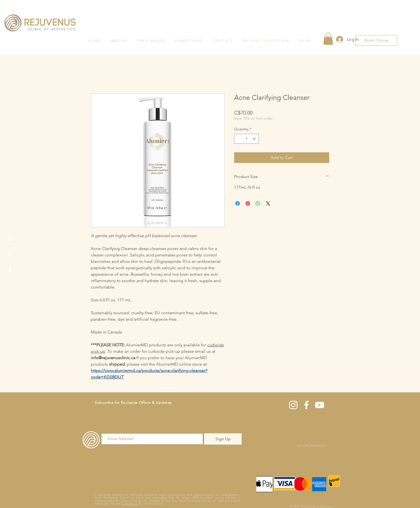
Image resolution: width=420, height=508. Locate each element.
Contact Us (130, 503)
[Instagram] (10, 254)
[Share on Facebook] (238, 203)
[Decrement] (238, 139)
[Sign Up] (223, 439)
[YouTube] (10, 239)
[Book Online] (376, 40)
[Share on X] (268, 203)
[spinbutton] (246, 139)
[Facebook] (10, 269)
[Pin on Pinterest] (248, 203)
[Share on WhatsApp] (258, 203)
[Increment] (255, 139)
